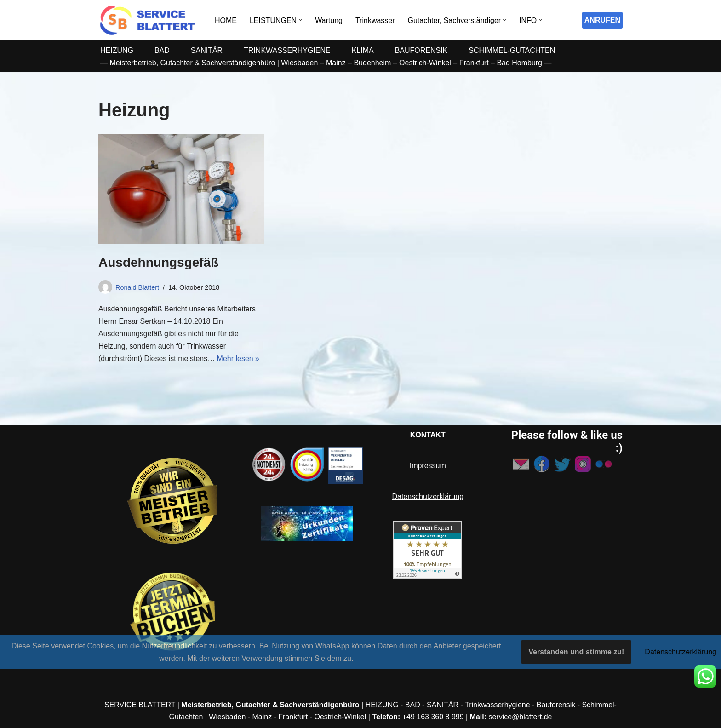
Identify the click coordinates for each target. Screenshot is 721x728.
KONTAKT (428, 435)
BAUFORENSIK (421, 50)
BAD (162, 50)
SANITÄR (207, 50)
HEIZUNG (117, 50)
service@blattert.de (521, 717)
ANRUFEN (602, 20)
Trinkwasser (375, 20)
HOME (226, 20)
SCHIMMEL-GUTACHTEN (512, 50)
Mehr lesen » (238, 358)
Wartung (329, 20)
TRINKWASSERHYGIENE (287, 50)
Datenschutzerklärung (428, 496)
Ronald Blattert (137, 287)
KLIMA (363, 50)
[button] (300, 20)
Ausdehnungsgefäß (158, 262)
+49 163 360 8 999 (433, 717)
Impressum (428, 466)
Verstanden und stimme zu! (576, 652)
